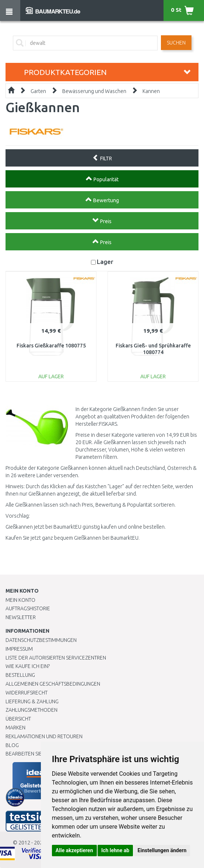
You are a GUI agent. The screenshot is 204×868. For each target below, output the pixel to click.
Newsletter (21, 617)
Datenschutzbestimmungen (41, 640)
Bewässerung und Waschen (94, 91)
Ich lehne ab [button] (115, 850)
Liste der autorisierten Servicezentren (56, 658)
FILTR (102, 158)
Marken (15, 728)
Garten (38, 91)
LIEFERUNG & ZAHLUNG (32, 701)
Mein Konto (20, 600)
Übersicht (18, 719)
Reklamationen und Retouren (44, 736)
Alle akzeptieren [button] (74, 850)
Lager (105, 262)
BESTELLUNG (20, 675)
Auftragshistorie (28, 608)
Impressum (19, 649)
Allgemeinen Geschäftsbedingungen (53, 684)
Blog (12, 745)
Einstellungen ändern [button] (162, 850)
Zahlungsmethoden (31, 710)
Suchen (176, 43)
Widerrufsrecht (27, 693)
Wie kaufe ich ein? (28, 666)
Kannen (151, 91)
